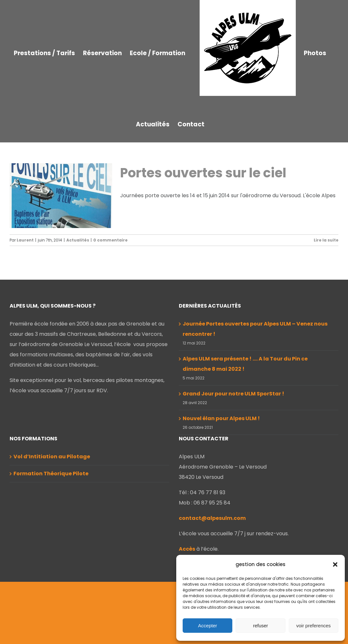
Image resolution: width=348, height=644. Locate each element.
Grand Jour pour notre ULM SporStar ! (233, 456)
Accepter (207, 626)
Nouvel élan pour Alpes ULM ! (221, 481)
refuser (261, 626)
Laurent (25, 240)
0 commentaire (110, 240)
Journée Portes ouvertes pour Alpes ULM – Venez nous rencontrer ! (255, 391)
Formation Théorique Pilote (51, 536)
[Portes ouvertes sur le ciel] (61, 196)
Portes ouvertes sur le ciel (203, 173)
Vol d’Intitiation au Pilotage (52, 519)
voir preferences (314, 626)
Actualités (78, 240)
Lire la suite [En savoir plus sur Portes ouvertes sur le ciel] (326, 240)
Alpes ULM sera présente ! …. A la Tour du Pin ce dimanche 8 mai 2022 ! (245, 426)
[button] (335, 564)
